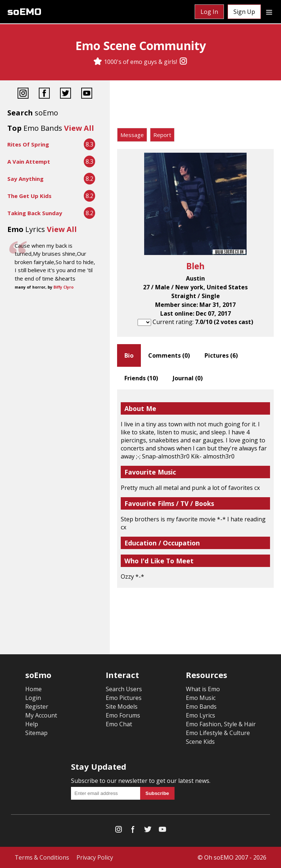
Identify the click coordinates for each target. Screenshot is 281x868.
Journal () (188, 378)
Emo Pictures (124, 698)
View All (79, 128)
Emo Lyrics (201, 715)
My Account (41, 715)
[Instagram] (183, 62)
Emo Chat (119, 724)
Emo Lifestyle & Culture (218, 733)
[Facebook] (44, 94)
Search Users (124, 689)
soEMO (24, 12)
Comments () (169, 355)
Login (33, 698)
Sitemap (36, 733)
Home (33, 689)
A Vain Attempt (29, 161)
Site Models (122, 707)
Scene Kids (200, 742)
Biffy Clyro (63, 287)
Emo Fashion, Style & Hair (221, 724)
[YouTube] (87, 94)
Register (37, 707)
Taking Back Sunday (35, 213)
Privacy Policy (95, 857)
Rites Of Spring (28, 144)
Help (32, 724)
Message (132, 135)
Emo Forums (123, 715)
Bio (129, 355)
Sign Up (244, 12)
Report (162, 135)
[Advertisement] (195, 106)
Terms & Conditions (42, 857)
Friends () (141, 378)
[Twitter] (65, 94)
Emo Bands (201, 707)
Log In (209, 12)
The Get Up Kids (29, 196)
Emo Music (201, 698)
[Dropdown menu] (269, 12)
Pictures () (221, 355)
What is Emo (203, 689)
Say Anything (25, 179)
